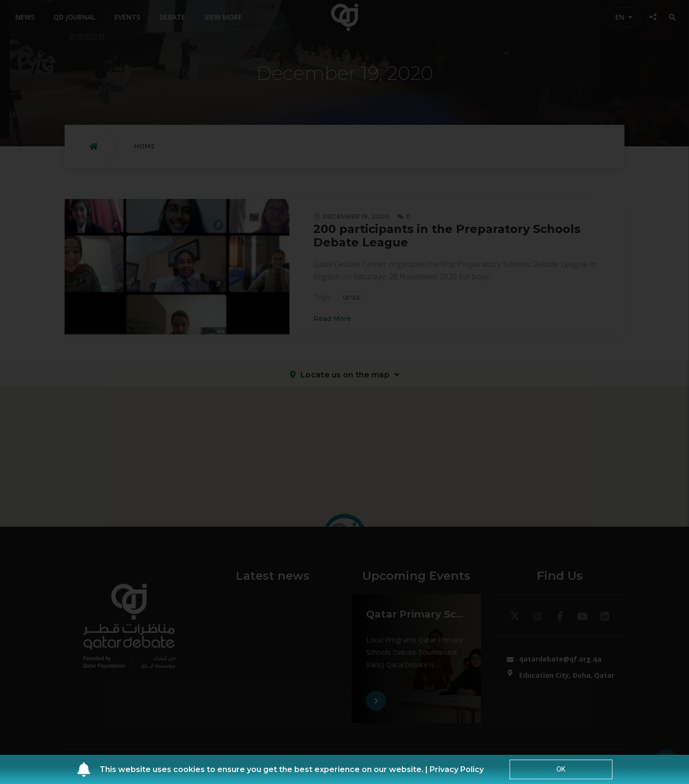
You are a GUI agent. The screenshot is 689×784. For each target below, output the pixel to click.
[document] (344, 392)
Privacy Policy (457, 769)
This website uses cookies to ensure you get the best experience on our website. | (265, 769)
